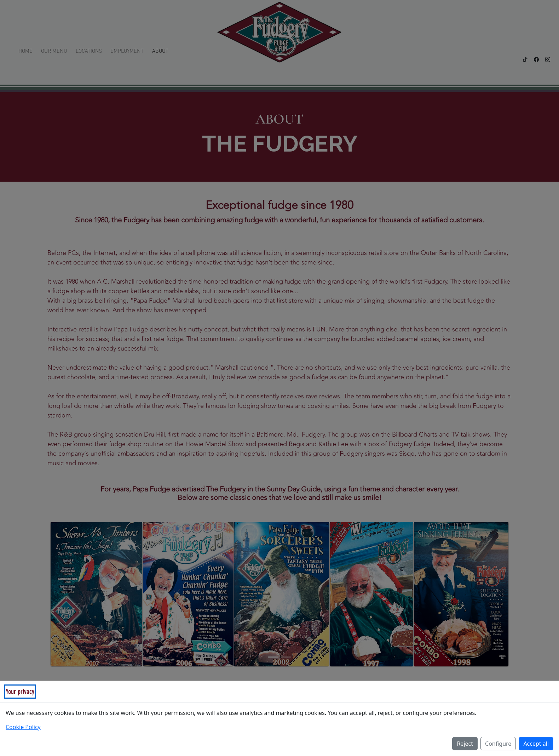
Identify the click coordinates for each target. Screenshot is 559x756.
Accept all (536, 744)
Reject (465, 744)
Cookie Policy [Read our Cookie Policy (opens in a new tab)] (23, 727)
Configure (498, 744)
